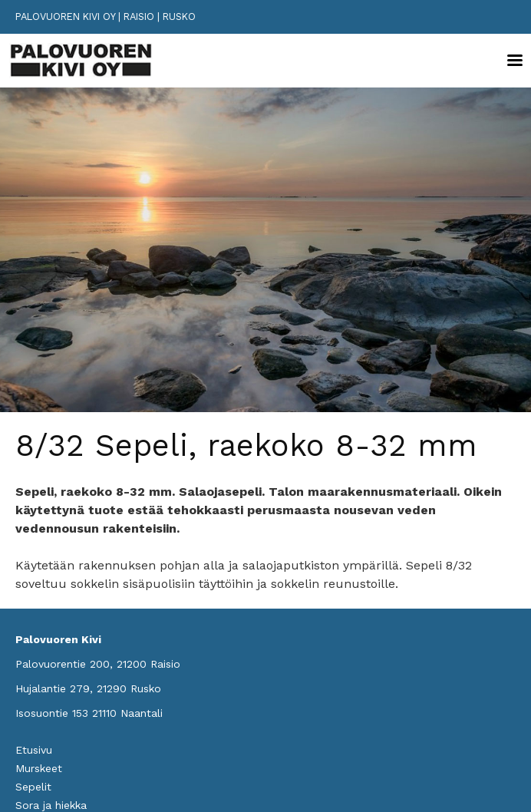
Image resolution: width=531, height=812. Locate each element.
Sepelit (33, 787)
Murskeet (39, 768)
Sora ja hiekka (51, 805)
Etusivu (34, 750)
